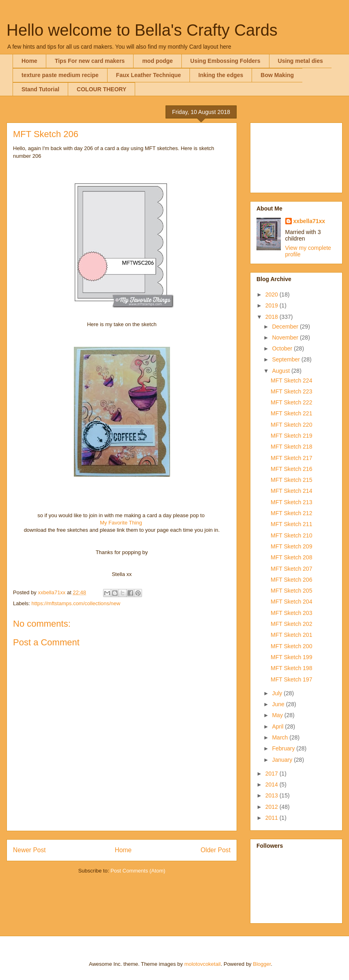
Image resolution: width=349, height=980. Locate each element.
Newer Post (29, 850)
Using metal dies (301, 61)
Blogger (262, 964)
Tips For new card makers (90, 61)
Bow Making (277, 75)
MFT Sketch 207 (291, 569)
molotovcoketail (203, 964)
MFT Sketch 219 (291, 436)
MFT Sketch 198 (291, 668)
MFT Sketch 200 (291, 646)
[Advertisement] (296, 156)
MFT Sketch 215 (291, 480)
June (279, 704)
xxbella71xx (309, 221)
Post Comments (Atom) (138, 871)
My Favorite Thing (121, 523)
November (286, 337)
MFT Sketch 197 (291, 679)
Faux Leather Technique (149, 75)
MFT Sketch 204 (291, 602)
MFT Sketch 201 (291, 635)
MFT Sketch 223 (291, 391)
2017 (273, 774)
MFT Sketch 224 (291, 380)
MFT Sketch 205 (291, 591)
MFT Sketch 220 (291, 425)
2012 (273, 807)
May (278, 715)
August (281, 371)
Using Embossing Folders (225, 61)
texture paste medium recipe (60, 75)
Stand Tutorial (40, 89)
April (278, 726)
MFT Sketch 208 (291, 557)
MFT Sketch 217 (291, 458)
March (281, 737)
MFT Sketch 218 (291, 447)
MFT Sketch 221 (291, 413)
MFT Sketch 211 (291, 524)
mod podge (157, 61)
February (284, 748)
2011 (273, 818)
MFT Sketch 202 (291, 624)
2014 (273, 784)
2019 (273, 305)
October (283, 348)
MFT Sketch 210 (291, 535)
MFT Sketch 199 (291, 657)
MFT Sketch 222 (291, 402)
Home (29, 61)
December (286, 327)
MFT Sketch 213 (291, 502)
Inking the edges (221, 75)
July (278, 693)
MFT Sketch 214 (291, 491)
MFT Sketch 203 (291, 613)
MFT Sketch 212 (291, 513)
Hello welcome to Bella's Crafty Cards (142, 30)
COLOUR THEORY (101, 89)
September (287, 359)
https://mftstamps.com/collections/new (76, 603)
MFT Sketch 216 (291, 469)
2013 (273, 795)
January (283, 760)
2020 (273, 294)
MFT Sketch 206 (291, 580)
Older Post (215, 850)
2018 (273, 317)
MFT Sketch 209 (291, 546)
